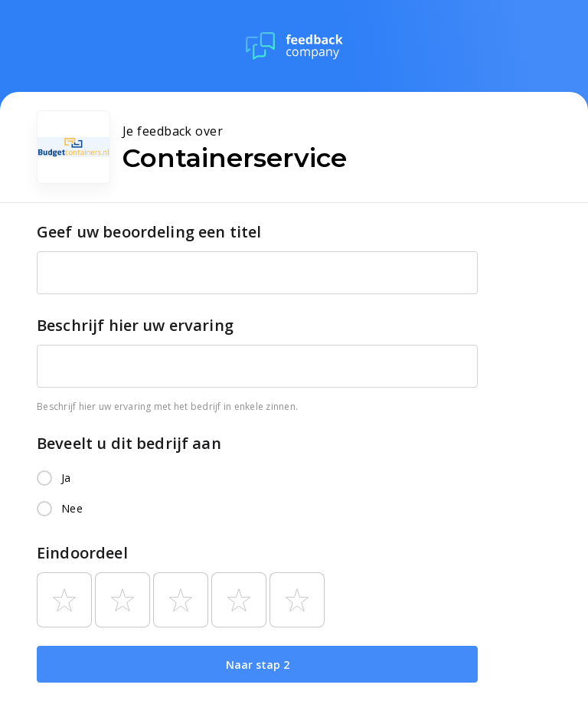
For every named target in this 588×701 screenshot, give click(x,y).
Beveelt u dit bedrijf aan (129, 443)
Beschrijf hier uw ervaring (135, 325)
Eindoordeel (82, 553)
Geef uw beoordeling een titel (149, 232)
